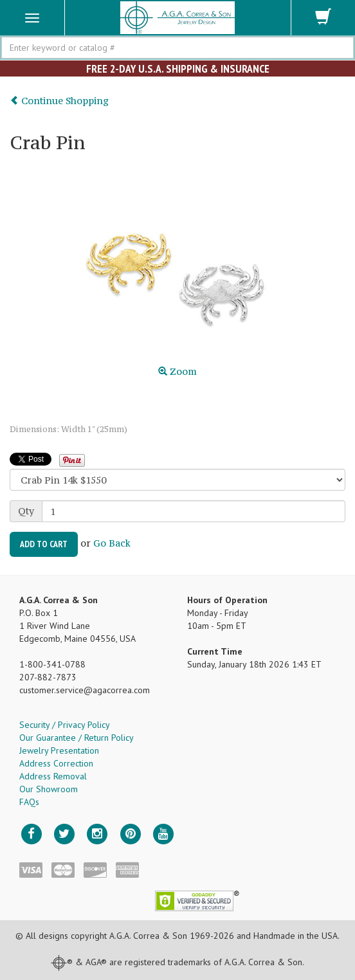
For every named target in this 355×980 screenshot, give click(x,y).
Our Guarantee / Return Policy (77, 738)
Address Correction (56, 763)
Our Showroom (49, 789)
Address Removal (53, 776)
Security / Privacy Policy (65, 725)
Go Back (112, 543)
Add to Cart (44, 544)
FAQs (29, 802)
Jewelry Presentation (59, 750)
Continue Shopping (59, 101)
